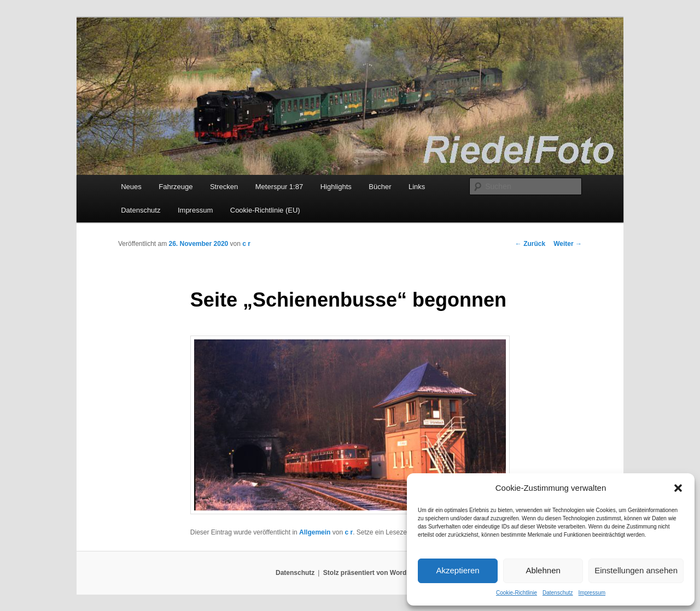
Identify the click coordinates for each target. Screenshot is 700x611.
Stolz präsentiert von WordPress (374, 573)
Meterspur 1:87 (279, 187)
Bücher (380, 187)
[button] (678, 488)
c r (246, 244)
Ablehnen (543, 570)
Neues (131, 187)
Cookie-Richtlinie (517, 593)
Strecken (224, 187)
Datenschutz (558, 593)
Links (417, 187)
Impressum (592, 593)
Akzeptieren (457, 570)
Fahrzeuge (176, 187)
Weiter (568, 244)
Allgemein (315, 532)
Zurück (530, 244)
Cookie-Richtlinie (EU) (265, 210)
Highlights (336, 187)
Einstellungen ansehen (636, 570)
